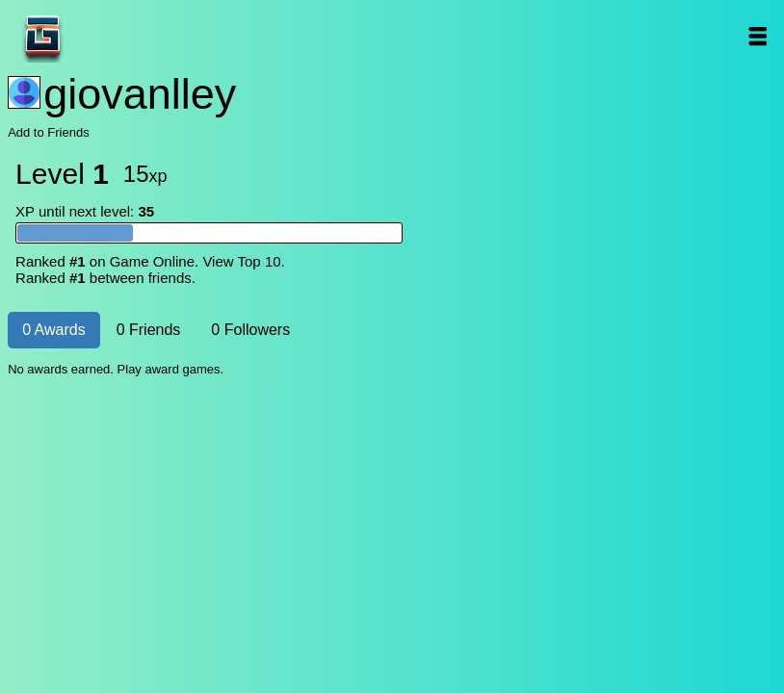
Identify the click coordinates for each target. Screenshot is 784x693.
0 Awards (54, 330)
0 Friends (149, 330)
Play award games (169, 369)
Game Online (103, 36)
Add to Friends (49, 132)
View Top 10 (241, 261)
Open (758, 36)
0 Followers (250, 330)
